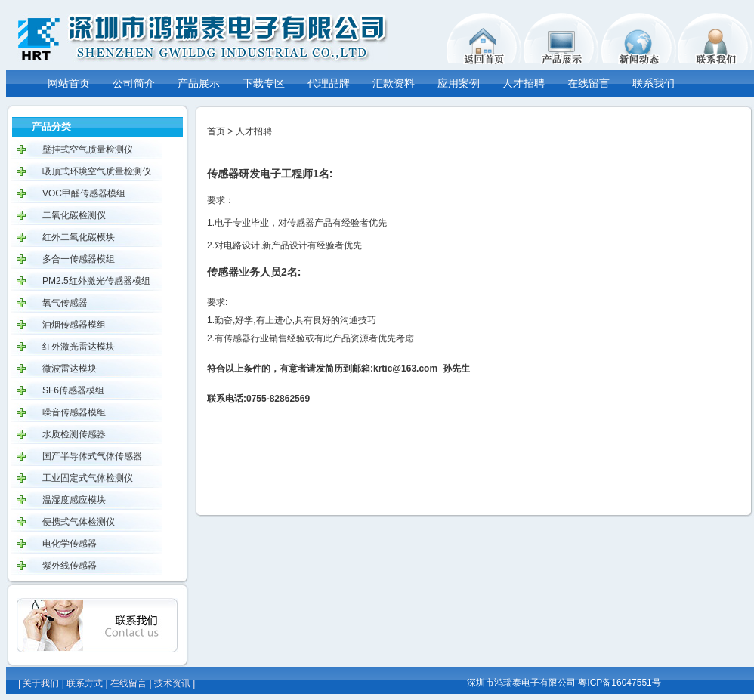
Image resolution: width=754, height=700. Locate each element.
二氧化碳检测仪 (74, 215)
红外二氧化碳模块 (79, 237)
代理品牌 (329, 83)
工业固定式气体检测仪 (88, 478)
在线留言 (589, 83)
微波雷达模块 (70, 369)
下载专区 (264, 83)
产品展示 (199, 83)
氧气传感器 (65, 303)
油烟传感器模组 (74, 325)
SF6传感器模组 (73, 390)
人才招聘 (524, 83)
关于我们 (41, 683)
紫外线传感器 (70, 566)
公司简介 (134, 83)
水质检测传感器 (74, 434)
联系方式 (85, 683)
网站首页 (69, 83)
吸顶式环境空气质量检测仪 (97, 171)
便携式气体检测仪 (79, 522)
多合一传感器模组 (79, 259)
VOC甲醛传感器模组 (84, 193)
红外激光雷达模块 (79, 347)
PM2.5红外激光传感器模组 (96, 281)
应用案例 (459, 83)
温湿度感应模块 (74, 500)
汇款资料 (394, 83)
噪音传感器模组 (74, 412)
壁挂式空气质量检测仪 (88, 150)
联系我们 (654, 83)
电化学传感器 (70, 544)
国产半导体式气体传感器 (92, 456)
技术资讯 (172, 683)
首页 (216, 131)
